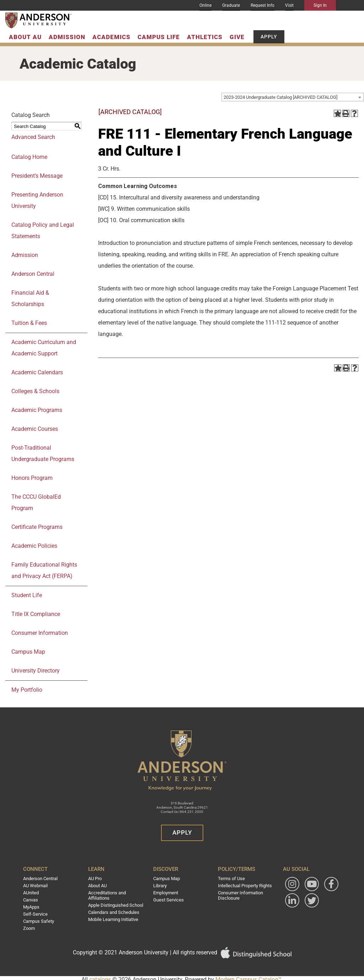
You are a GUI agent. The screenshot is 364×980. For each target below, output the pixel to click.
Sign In (320, 5)
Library (160, 885)
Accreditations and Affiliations (109, 894)
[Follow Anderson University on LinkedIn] (309, 900)
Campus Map (28, 652)
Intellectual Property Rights (243, 885)
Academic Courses (35, 429)
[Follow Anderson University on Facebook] (289, 900)
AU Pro (97, 878)
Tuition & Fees (29, 323)
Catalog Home (29, 157)
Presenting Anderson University (37, 200)
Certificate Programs (37, 527)
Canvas (35, 899)
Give (237, 37)
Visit (289, 5)
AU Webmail (40, 885)
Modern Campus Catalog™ (248, 977)
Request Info (263, 5)
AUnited (35, 892)
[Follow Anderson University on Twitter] (289, 917)
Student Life (27, 595)
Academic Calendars (37, 372)
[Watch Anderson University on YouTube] (309, 884)
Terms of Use (230, 878)
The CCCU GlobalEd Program (36, 502)
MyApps (36, 905)
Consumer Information (40, 633)
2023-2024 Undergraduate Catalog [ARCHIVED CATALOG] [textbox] (280, 97)
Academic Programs (37, 410)
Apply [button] (269, 37)
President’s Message (37, 176)
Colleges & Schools (35, 391)
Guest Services (168, 899)
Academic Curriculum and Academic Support (44, 348)
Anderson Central (33, 274)
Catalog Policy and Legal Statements (43, 231)
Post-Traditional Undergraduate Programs (43, 453)
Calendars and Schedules (115, 910)
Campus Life (159, 37)
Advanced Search (33, 137)
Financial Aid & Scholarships (30, 298)
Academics (111, 37)
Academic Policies (34, 546)
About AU (25, 37)
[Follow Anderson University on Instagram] (289, 884)
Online (205, 5)
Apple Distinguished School (117, 904)
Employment (166, 892)
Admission (67, 37)
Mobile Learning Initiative (115, 917)
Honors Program (32, 478)
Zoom (33, 926)
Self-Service (39, 912)
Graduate (231, 5)
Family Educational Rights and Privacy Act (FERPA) (44, 570)
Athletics (205, 37)
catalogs (100, 977)
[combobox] (293, 97)
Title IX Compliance (36, 614)
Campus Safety (42, 919)
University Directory (36, 671)
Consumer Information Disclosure (239, 894)
